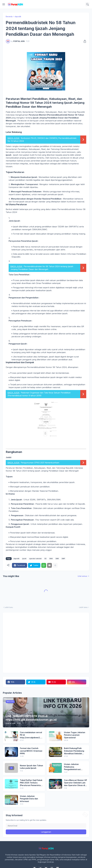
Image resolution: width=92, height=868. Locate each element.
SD (45, 559)
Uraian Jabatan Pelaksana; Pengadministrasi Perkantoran (72, 767)
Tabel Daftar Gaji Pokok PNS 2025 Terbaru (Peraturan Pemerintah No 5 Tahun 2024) (31, 783)
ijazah (24, 559)
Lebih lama (83, 607)
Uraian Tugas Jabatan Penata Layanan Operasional (75, 735)
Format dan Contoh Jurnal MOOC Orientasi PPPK (31, 751)
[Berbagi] (84, 41)
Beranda (9, 17)
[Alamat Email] (46, 826)
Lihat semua (82, 576)
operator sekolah (35, 559)
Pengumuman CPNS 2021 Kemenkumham (40, 463)
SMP (63, 559)
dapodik (18, 17)
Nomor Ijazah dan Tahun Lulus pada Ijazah (31, 767)
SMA (51, 559)
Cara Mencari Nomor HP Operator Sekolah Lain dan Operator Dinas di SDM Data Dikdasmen (75, 783)
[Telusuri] (87, 4)
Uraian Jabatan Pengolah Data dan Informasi (29, 799)
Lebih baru (9, 607)
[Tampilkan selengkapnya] (55, 565)
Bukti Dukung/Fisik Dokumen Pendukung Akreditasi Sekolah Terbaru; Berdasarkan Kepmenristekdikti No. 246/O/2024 (75, 751)
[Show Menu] (4, 4)
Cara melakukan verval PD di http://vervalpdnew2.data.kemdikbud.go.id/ (31, 735)
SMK (57, 559)
